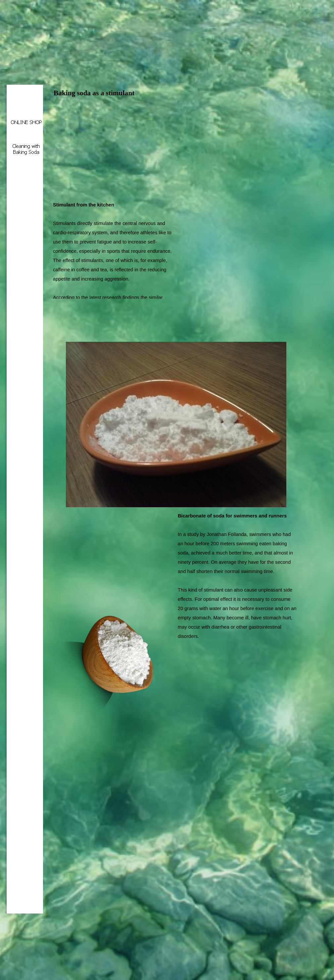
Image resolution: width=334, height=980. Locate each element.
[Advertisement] (130, 148)
